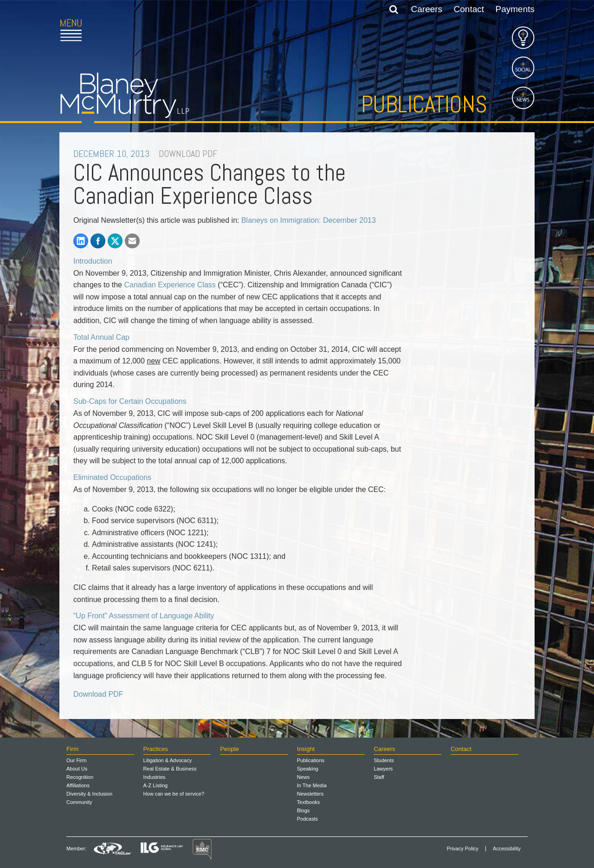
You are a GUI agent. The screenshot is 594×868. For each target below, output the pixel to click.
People (229, 749)
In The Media (312, 785)
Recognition (80, 777)
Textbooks (309, 802)
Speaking (308, 769)
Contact (469, 9)
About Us (77, 769)
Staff (379, 777)
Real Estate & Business (170, 769)
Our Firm (76, 760)
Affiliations (78, 785)
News (303, 777)
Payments (515, 9)
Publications (424, 104)
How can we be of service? (174, 794)
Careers (427, 9)
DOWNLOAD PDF (188, 154)
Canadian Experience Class (170, 285)
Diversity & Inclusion (89, 794)
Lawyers (383, 769)
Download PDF (98, 694)
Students (384, 760)
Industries (155, 777)
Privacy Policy (463, 849)
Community (79, 802)
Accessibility (507, 849)
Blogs (303, 810)
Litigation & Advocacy (168, 760)
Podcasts (307, 819)
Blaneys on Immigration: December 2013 (309, 220)
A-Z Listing (156, 785)
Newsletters (310, 794)
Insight (306, 749)
